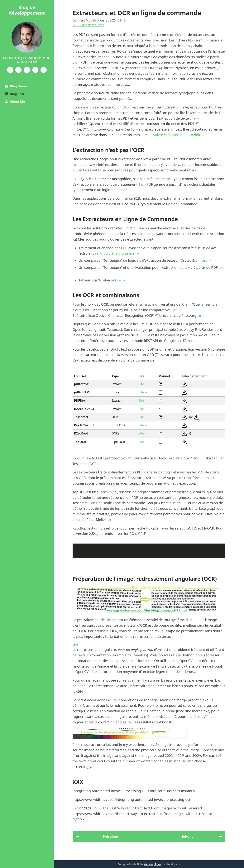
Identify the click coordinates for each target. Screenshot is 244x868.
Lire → (195, 118)
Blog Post (14, 94)
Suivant (202, 837)
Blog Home (22, 86)
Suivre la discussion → (171, 135)
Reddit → (197, 135)
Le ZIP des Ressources (88, 25)
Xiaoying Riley (152, 864)
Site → (143, 384)
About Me (15, 102)
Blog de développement (27, 10)
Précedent (97, 837)
